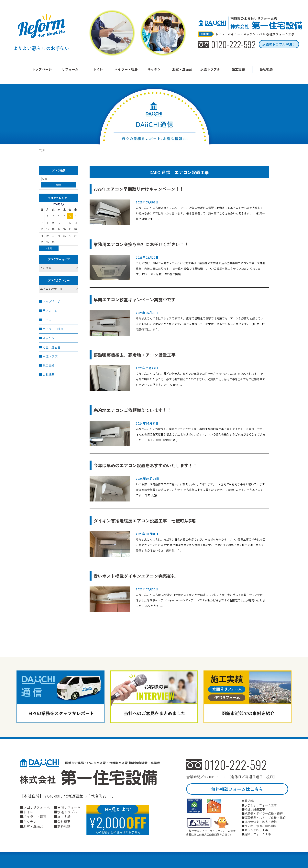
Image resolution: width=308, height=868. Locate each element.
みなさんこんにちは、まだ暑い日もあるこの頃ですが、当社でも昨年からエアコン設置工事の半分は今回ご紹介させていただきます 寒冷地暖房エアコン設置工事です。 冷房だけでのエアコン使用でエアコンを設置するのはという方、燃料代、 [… (201, 545)
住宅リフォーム (69, 807)
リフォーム (70, 69)
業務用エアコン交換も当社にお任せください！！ (143, 244)
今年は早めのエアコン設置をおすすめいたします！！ (145, 465)
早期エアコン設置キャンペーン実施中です (135, 299)
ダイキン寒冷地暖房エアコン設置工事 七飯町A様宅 (145, 521)
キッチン (154, 69)
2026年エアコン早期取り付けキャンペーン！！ (139, 189)
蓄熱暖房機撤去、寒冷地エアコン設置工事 (135, 355)
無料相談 (64, 826)
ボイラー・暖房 (126, 69)
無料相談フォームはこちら (237, 789)
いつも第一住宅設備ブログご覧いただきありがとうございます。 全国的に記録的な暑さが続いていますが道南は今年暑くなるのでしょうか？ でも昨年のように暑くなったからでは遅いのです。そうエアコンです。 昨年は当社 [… (200, 490)
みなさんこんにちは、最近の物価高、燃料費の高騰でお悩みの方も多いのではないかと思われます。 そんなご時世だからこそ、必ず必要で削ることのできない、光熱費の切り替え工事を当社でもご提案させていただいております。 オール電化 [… (201, 379)
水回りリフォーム (37, 807)
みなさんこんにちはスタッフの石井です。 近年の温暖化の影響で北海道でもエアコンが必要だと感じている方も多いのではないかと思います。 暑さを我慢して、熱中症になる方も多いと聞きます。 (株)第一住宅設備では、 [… (200, 213)
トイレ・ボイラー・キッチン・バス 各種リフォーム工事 (255, 34)
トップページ (42, 69)
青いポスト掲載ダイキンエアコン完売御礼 (137, 576)
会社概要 (266, 69)
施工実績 (238, 69)
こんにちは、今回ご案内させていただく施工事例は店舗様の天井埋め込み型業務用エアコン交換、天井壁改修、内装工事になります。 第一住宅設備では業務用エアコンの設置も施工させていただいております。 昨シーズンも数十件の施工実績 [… (201, 269)
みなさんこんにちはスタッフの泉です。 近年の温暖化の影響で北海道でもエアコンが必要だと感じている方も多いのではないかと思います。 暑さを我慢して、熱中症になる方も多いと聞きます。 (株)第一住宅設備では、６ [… (200, 324)
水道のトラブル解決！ (279, 44)
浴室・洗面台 (182, 69)
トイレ (98, 69)
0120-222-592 (235, 765)
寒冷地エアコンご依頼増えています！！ (132, 410)
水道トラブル (210, 69)
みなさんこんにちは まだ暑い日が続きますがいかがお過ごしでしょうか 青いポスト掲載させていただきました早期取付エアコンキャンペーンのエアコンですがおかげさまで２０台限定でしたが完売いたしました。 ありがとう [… (201, 600)
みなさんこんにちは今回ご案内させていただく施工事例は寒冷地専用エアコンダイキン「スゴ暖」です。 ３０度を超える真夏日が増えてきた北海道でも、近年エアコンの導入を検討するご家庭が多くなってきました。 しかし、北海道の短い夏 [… (201, 434)
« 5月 (49, 248)
